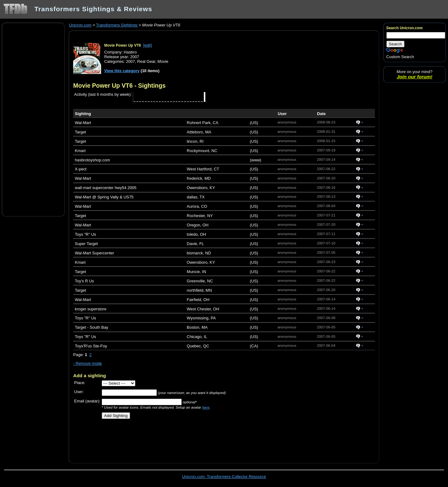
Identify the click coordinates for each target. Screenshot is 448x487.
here (206, 407)
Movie (163, 61)
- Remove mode (87, 363)
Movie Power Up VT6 (123, 45)
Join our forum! (415, 77)
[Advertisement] (33, 119)
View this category (122, 71)
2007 (131, 61)
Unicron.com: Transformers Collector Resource (224, 477)
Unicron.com (80, 25)
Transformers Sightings (117, 25)
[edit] (147, 45)
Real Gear (146, 61)
